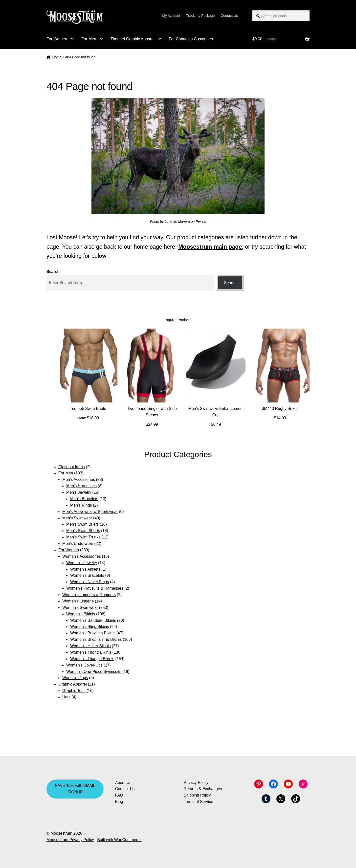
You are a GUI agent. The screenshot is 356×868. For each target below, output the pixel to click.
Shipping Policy (197, 795)
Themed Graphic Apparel (133, 39)
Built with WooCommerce (119, 840)
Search (53, 272)
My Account (171, 16)
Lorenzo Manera (177, 222)
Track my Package (200, 16)
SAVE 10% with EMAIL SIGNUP (75, 789)
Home (57, 57)
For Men (89, 39)
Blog (119, 802)
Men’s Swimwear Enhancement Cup (216, 412)
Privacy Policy (196, 783)
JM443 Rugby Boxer (280, 409)
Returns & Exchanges (203, 789)
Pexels (201, 222)
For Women (57, 39)
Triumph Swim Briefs (88, 409)
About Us (123, 783)
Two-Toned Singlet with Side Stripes (152, 412)
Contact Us (229, 16)
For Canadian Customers (191, 39)
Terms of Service (198, 802)
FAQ (119, 795)
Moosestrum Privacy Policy (70, 840)
